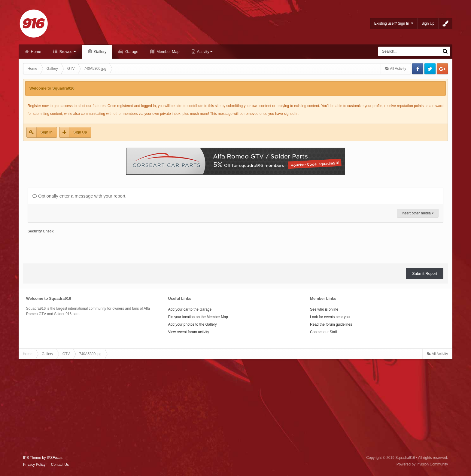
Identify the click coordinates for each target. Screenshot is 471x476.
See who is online (324, 309)
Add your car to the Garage (190, 309)
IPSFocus (55, 458)
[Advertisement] (235, 407)
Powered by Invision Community (422, 464)
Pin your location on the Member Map (198, 317)
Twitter (430, 69)
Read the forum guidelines (331, 324)
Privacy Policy (34, 465)
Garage (131, 52)
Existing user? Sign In (394, 23)
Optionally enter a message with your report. (79, 196)
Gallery (100, 52)
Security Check (41, 231)
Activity (204, 52)
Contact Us (60, 465)
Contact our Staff (324, 332)
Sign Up (428, 23)
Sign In (47, 132)
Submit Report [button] (425, 273)
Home (35, 52)
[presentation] (73, 247)
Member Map (167, 52)
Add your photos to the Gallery (192, 324)
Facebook (418, 69)
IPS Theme (32, 458)
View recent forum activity (188, 332)
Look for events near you (330, 317)
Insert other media (418, 213)
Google (442, 69)
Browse (67, 52)
